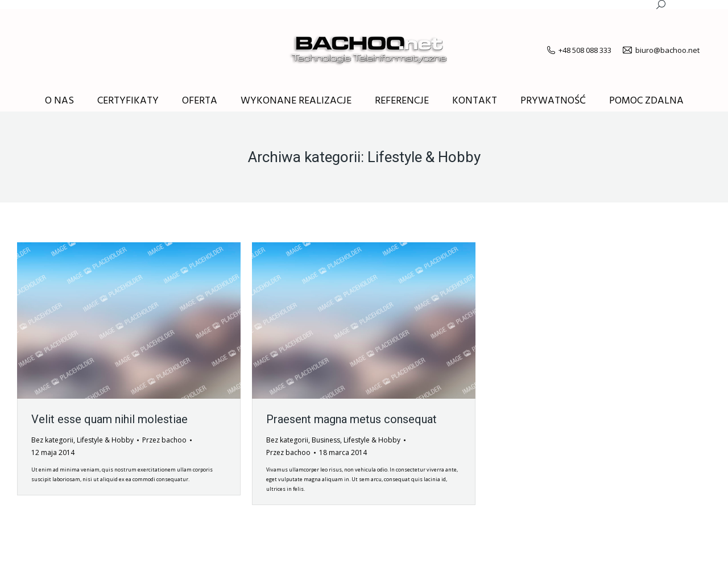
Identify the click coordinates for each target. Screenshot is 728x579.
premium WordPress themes (138, 562)
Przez (164, 440)
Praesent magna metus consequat (351, 419)
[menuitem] (59, 101)
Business (326, 440)
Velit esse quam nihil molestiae (109, 419)
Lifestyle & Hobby (105, 440)
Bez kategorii (52, 440)
